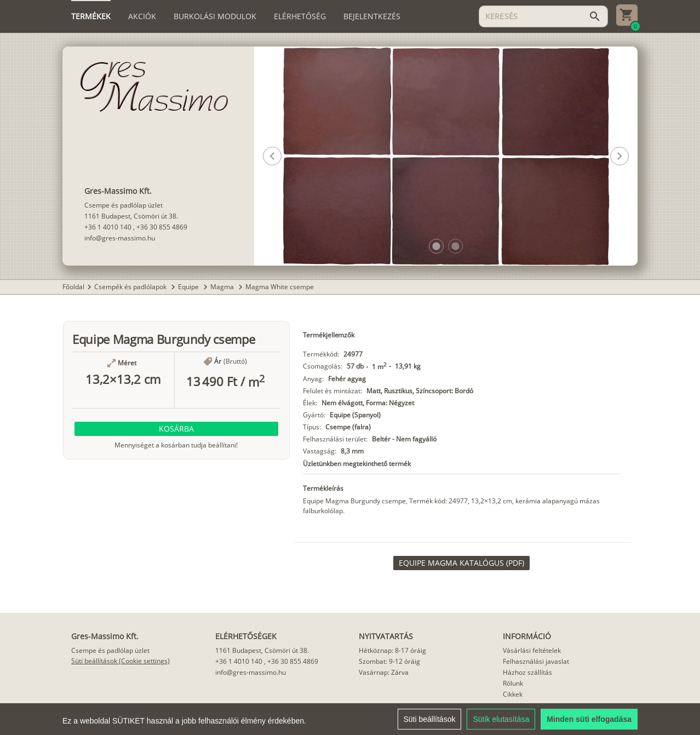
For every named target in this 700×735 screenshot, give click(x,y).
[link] (461, 563)
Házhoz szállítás (527, 672)
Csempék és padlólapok (131, 287)
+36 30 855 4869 (162, 227)
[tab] (91, 16)
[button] (436, 246)
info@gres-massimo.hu (120, 238)
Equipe (189, 287)
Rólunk (513, 683)
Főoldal (73, 287)
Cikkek (513, 694)
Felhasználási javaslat (536, 661)
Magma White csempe (280, 287)
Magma (223, 287)
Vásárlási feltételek (532, 650)
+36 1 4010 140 (108, 227)
